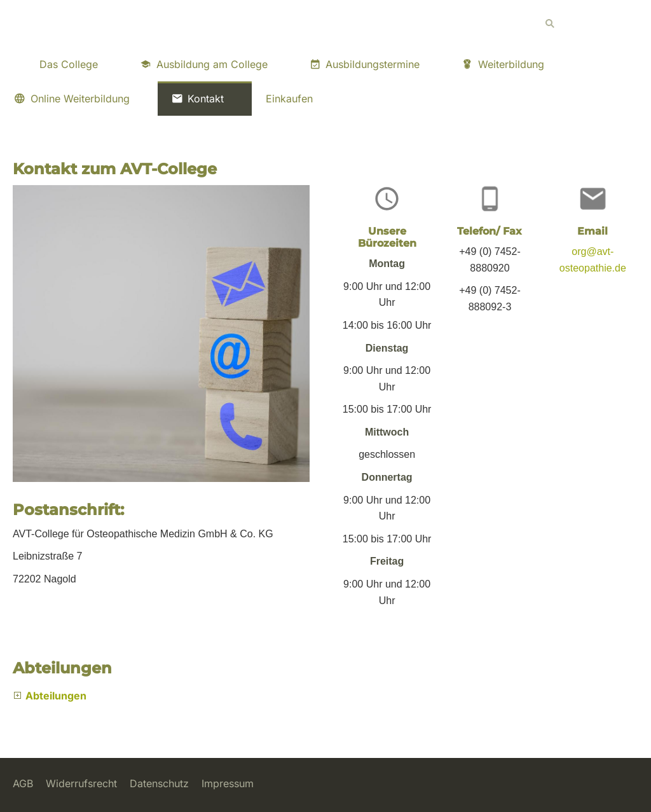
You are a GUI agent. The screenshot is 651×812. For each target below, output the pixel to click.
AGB (23, 783)
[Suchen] (587, 24)
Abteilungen (56, 696)
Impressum (228, 783)
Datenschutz (159, 783)
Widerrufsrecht (81, 783)
